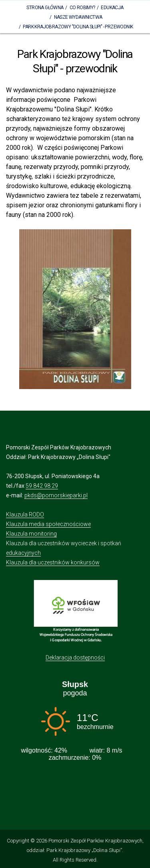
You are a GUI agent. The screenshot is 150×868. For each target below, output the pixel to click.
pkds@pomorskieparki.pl (56, 495)
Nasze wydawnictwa (78, 17)
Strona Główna (45, 8)
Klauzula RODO (25, 514)
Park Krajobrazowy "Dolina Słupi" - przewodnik (78, 27)
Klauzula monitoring (31, 534)
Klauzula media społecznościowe (48, 524)
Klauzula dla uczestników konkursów (53, 562)
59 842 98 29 (42, 486)
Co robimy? (82, 8)
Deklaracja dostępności (75, 657)
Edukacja (112, 8)
